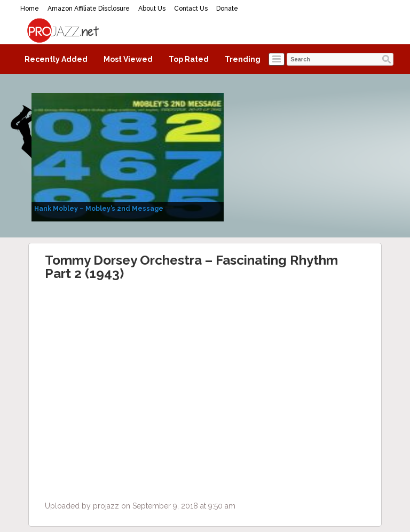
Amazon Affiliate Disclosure (89, 9)
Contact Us (191, 9)
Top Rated (189, 59)
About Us (152, 9)
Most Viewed (128, 59)
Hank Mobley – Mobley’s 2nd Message (99, 209)
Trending (243, 59)
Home (30, 9)
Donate (227, 9)
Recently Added (56, 59)
